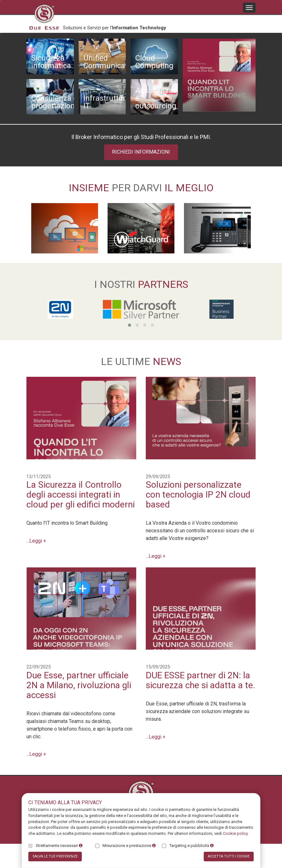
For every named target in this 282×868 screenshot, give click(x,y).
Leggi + (38, 541)
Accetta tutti (229, 856)
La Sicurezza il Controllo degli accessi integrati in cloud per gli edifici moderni (81, 495)
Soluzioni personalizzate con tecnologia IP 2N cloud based (198, 495)
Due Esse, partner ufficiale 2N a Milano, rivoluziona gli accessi (79, 685)
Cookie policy (235, 833)
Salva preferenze (55, 856)
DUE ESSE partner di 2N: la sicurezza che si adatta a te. (201, 680)
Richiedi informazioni (141, 152)
